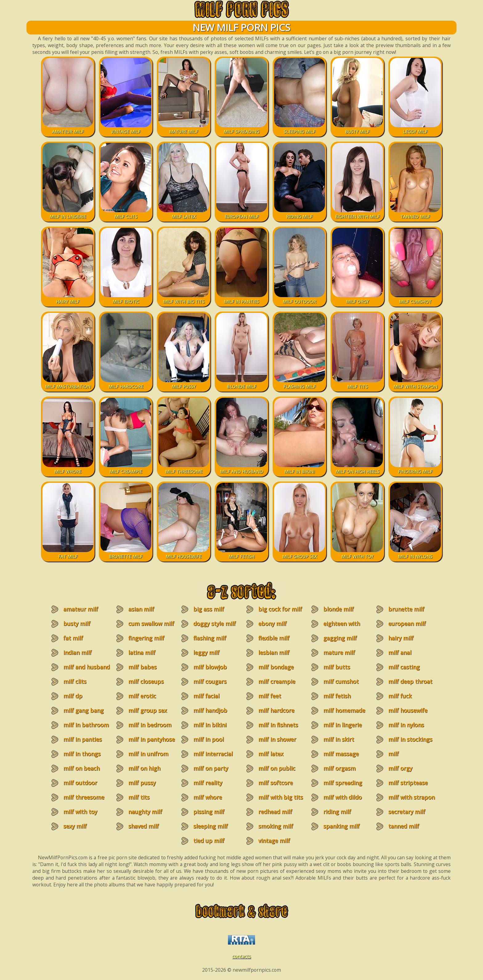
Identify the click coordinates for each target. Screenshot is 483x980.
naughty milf (145, 812)
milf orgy (400, 768)
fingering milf (146, 638)
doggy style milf (214, 623)
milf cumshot (341, 681)
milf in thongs (82, 754)
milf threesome (84, 797)
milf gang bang (83, 710)
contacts (242, 956)
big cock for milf (280, 609)
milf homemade (344, 710)
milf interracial (213, 754)
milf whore (207, 797)
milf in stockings (410, 739)
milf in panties (82, 739)
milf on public (277, 768)
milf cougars (210, 681)
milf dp (73, 696)
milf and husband (86, 667)
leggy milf (206, 652)
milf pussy (142, 783)
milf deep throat (410, 681)
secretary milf (407, 812)
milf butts (337, 667)
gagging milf (340, 638)
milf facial (206, 696)
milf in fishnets (278, 725)
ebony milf (272, 623)
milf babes (142, 667)
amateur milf (81, 609)
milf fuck (400, 696)
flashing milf (210, 638)
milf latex (271, 754)
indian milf (77, 652)
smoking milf (276, 826)
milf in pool (208, 739)
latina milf (142, 652)
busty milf (77, 623)
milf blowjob (210, 667)
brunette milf (406, 609)
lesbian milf (274, 652)
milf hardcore (276, 710)
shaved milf (143, 826)
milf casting (404, 667)
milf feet (270, 696)
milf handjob (210, 710)
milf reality (208, 783)
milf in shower (277, 739)
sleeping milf (210, 826)
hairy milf (401, 638)
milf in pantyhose (151, 739)
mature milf (339, 652)
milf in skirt (339, 739)
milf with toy (80, 812)
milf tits (139, 797)
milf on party (211, 768)
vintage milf (274, 841)
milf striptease (408, 783)
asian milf (141, 609)
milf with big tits (280, 797)
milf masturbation (402, 757)
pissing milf (209, 812)
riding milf (337, 812)
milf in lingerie (342, 725)
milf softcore (275, 783)
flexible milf (274, 638)
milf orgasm (339, 768)
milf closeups (146, 681)
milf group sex (147, 710)
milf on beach (81, 768)
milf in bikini (210, 725)
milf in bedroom (150, 725)
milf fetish (337, 696)
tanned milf (404, 826)
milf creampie (277, 681)
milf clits (75, 681)
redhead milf (275, 812)
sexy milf (75, 826)
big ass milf (209, 609)
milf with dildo (342, 797)
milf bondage (276, 667)
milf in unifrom (148, 754)
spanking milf (341, 826)
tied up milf (209, 841)
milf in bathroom (86, 725)
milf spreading (343, 783)
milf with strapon (411, 797)
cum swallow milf (151, 623)
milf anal (400, 652)
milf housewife (408, 710)
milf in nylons (406, 725)
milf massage (341, 754)
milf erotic (142, 696)
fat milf (73, 638)
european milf (407, 623)
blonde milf (338, 609)
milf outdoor (80, 783)
